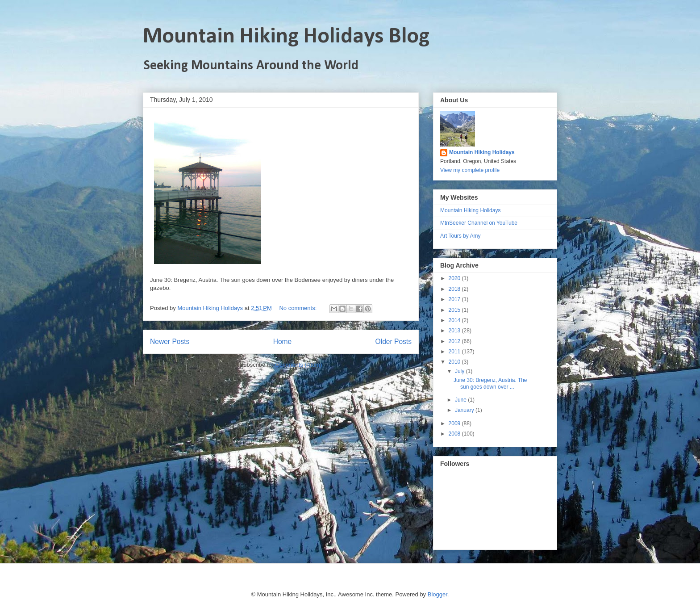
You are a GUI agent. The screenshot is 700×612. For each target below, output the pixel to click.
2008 (455, 434)
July (460, 371)
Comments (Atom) (298, 365)
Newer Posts (170, 342)
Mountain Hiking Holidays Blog (286, 37)
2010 (455, 362)
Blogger (437, 594)
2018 (455, 289)
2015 (455, 310)
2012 (455, 341)
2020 (455, 278)
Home (283, 342)
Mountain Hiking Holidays (482, 152)
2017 (455, 299)
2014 (455, 320)
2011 (455, 352)
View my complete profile (470, 170)
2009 (455, 423)
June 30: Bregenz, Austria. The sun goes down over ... (490, 383)
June (461, 400)
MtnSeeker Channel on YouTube (479, 223)
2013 (455, 331)
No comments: (298, 308)
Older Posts (394, 342)
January (465, 410)
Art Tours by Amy (460, 236)
